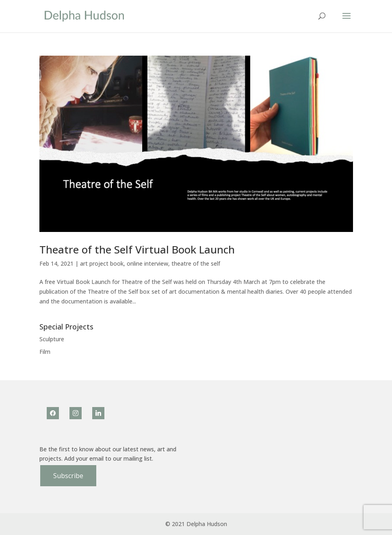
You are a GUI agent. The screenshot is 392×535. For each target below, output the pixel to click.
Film (45, 352)
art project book (102, 263)
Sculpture (52, 339)
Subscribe (68, 476)
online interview (147, 263)
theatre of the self (196, 263)
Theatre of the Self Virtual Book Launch (137, 249)
